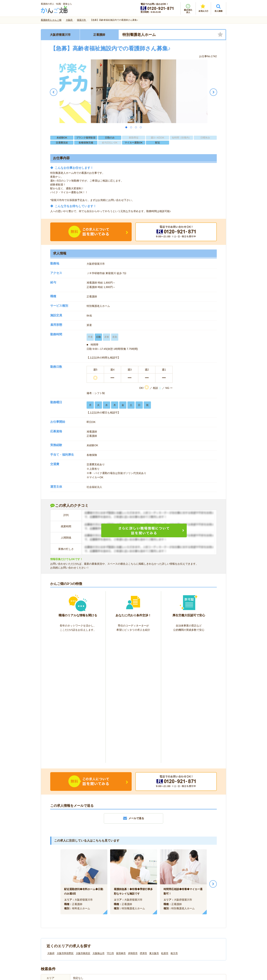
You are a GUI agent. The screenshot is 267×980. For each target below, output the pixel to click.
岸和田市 (133, 826)
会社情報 (50, 918)
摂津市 (143, 826)
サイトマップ (191, 918)
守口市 (110, 826)
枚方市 (174, 826)
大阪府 (51, 826)
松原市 (165, 826)
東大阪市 (154, 826)
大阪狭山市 (99, 826)
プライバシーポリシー (150, 918)
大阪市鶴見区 (83, 826)
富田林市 (121, 826)
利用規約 (96, 918)
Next (213, 757)
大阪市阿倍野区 (65, 826)
